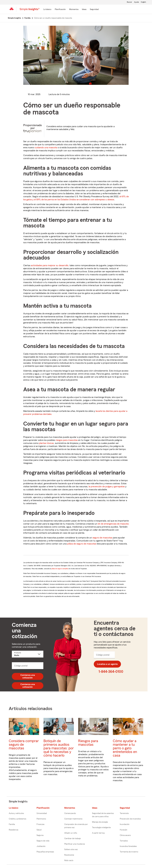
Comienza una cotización (28, 676)
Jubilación (41, 846)
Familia (12, 824)
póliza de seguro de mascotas (82, 544)
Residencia (14, 830)
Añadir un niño (71, 833)
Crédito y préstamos (17, 819)
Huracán (124, 830)
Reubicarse (69, 855)
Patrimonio (41, 819)
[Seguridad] (94, 10)
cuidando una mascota (46, 148)
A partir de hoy (98, 833)
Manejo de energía (100, 822)
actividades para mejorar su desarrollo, (50, 265)
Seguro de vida (43, 841)
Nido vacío (69, 860)
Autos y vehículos (16, 813)
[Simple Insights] (30, 10)
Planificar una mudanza (75, 844)
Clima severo (125, 835)
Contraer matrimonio (73, 819)
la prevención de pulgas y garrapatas (107, 487)
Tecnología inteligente (101, 828)
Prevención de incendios (130, 819)
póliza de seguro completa (60, 569)
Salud (39, 830)
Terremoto (124, 813)
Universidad (42, 813)
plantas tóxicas (46, 443)
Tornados (124, 841)
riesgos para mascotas (67, 440)
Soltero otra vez (71, 850)
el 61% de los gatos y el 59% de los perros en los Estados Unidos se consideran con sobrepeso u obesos (76, 198)
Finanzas (40, 824)
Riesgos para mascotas (88, 743)
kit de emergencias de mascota (113, 524)
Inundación (125, 824)
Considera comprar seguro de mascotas (24, 745)
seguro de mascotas (102, 538)
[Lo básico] (47, 10)
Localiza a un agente (107, 664)
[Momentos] (74, 10)
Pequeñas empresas (45, 852)
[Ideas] (84, 10)
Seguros (40, 835)
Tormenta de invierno (129, 852)
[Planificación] (60, 10)
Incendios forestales (128, 846)
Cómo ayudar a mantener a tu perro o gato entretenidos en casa (125, 748)
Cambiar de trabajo (73, 839)
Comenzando (70, 813)
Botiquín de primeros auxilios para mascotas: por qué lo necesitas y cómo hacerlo (59, 748)
